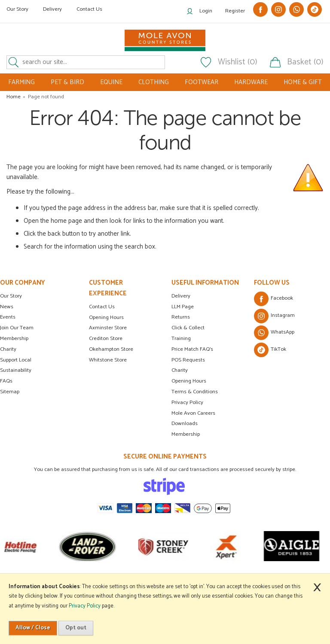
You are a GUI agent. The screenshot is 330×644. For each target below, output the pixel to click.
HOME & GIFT (303, 82)
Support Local (16, 360)
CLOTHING (154, 82)
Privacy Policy (187, 402)
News (7, 307)
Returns (181, 317)
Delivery (52, 9)
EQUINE (111, 82)
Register (235, 11)
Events (8, 317)
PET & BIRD (67, 82)
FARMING (21, 82)
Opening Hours (106, 317)
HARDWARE (251, 82)
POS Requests (188, 360)
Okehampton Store (111, 349)
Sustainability (16, 370)
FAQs (6, 381)
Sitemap (10, 392)
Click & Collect (188, 328)
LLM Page (183, 307)
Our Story (17, 9)
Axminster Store (108, 328)
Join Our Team (17, 328)
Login (206, 11)
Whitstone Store (108, 360)
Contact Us (89, 9)
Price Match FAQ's (192, 349)
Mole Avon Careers (193, 413)
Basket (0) (305, 62)
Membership (14, 339)
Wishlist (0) (238, 62)
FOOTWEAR (202, 82)
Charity (8, 349)
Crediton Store (106, 339)
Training (181, 339)
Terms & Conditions (195, 392)
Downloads (185, 424)
